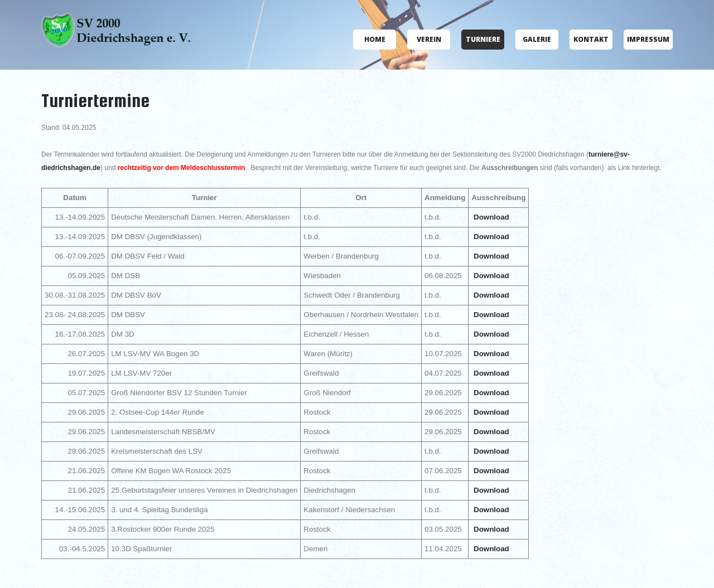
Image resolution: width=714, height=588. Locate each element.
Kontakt (591, 39)
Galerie (537, 39)
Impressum (648, 39)
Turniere (483, 39)
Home (375, 39)
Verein (429, 39)
